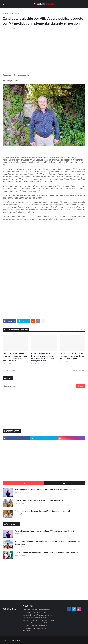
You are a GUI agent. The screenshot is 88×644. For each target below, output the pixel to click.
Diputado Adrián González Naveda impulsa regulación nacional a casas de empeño (46, 552)
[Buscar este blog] (39, 386)
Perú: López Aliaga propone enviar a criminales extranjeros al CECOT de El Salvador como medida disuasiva (15, 357)
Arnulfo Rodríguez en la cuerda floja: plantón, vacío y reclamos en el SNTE (43, 511)
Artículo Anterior (10, 370)
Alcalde (17, 13)
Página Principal (8, 13)
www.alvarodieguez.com (13, 219)
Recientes (23, 483)
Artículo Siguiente (78, 370)
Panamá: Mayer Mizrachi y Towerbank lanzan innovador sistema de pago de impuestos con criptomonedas (42, 357)
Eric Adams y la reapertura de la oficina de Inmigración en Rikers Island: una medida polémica (72, 356)
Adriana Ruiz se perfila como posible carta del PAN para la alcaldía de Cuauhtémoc (46, 490)
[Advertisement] (44, 51)
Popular (65, 483)
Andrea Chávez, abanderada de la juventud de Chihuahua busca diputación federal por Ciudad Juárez (48, 543)
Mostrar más (81, 329)
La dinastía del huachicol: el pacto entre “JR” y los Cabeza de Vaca (39, 500)
